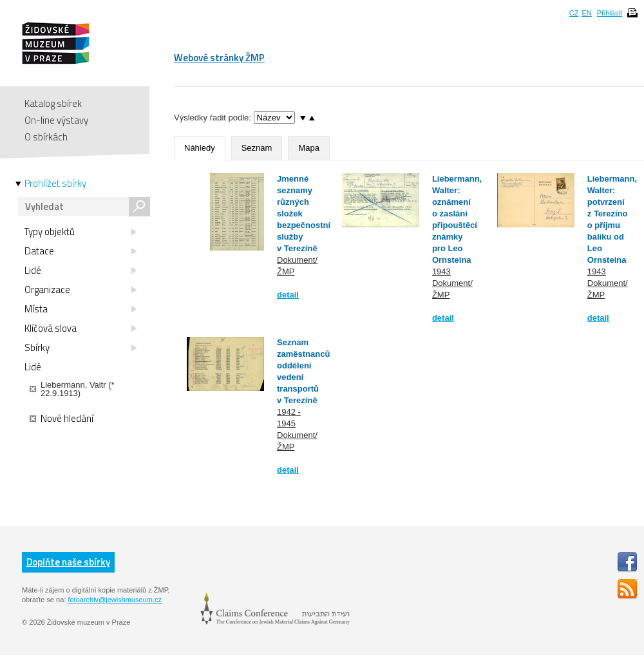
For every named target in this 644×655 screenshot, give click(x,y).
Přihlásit (610, 13)
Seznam (257, 148)
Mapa (309, 148)
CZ (574, 13)
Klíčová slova (80, 328)
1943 (441, 271)
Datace (80, 251)
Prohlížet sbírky (55, 184)
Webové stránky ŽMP (219, 58)
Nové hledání (62, 419)
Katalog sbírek (53, 103)
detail (288, 295)
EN (586, 13)
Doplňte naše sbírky (68, 562)
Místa (80, 309)
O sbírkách (46, 137)
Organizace (80, 290)
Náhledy (200, 148)
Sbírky (80, 348)
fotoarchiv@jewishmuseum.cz (115, 600)
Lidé (80, 271)
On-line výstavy (56, 120)
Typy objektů (80, 232)
